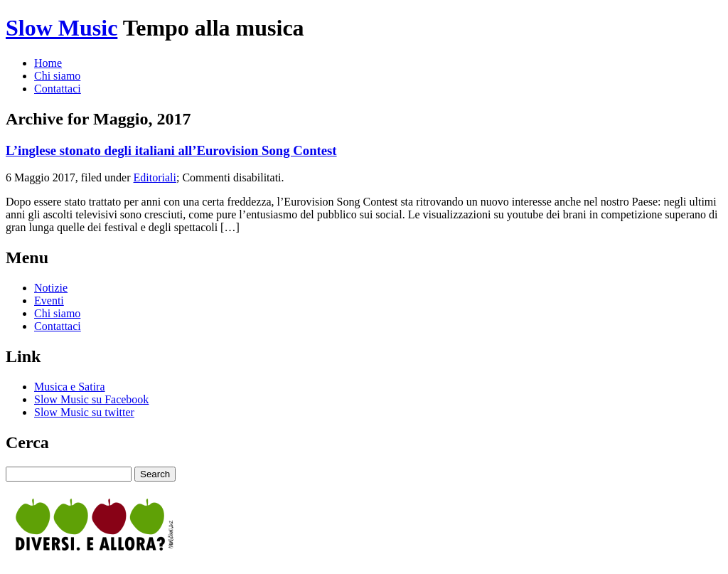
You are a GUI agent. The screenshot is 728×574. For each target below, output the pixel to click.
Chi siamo (57, 76)
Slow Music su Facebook (91, 399)
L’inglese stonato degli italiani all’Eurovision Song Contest (171, 150)
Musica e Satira (70, 387)
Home (48, 63)
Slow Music (61, 28)
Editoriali (155, 177)
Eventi (49, 301)
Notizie (51, 288)
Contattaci (58, 89)
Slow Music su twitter (84, 412)
